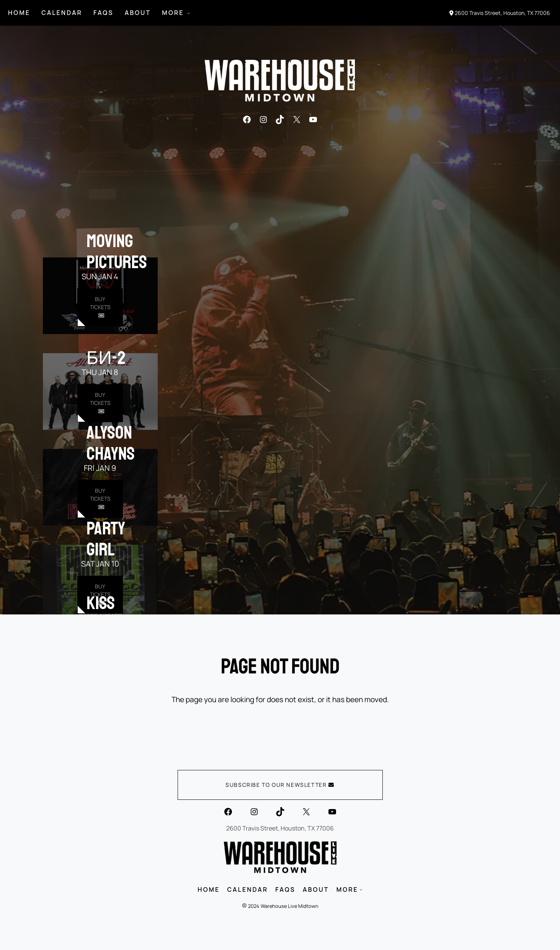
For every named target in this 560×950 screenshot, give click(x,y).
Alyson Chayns (111, 443)
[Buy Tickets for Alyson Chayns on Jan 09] (100, 499)
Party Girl (106, 539)
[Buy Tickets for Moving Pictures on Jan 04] (100, 307)
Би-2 (106, 358)
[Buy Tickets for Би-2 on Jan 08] (100, 403)
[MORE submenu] (189, 13)
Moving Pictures (117, 251)
